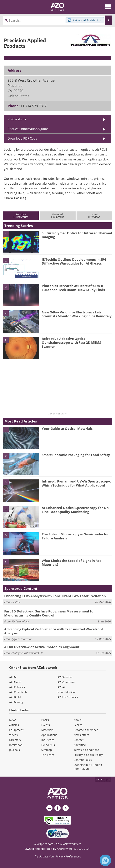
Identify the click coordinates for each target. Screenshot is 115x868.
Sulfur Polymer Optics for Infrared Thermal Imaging (77, 235)
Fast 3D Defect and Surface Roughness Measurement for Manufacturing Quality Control (50, 613)
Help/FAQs (48, 745)
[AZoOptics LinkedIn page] (49, 808)
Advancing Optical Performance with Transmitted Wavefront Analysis (54, 631)
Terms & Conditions (86, 750)
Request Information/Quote (28, 129)
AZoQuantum (66, 682)
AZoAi (61, 687)
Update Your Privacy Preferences (58, 856)
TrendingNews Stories (21, 216)
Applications (49, 735)
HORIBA (16, 602)
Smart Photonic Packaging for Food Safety (76, 455)
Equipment (16, 730)
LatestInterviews (94, 216)
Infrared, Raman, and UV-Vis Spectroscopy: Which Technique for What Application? (76, 483)
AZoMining (16, 702)
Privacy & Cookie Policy (88, 755)
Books (45, 720)
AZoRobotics (17, 687)
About (77, 720)
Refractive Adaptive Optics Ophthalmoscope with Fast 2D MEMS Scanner (71, 343)
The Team (48, 755)
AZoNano (15, 682)
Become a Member (86, 730)
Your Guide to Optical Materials (67, 429)
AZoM (13, 677)
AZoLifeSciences (68, 697)
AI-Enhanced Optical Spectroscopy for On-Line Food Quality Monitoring (76, 510)
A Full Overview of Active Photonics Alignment (42, 647)
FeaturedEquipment (57, 216)
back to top (103, 779)
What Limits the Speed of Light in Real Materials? (72, 563)
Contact (79, 740)
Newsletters (81, 735)
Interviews (16, 745)
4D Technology (20, 621)
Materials (47, 730)
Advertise (80, 745)
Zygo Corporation (22, 639)
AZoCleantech (18, 692)
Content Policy (83, 760)
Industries (48, 740)
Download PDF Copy (22, 138)
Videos (13, 735)
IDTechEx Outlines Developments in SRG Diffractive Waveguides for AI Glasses (74, 261)
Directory (15, 740)
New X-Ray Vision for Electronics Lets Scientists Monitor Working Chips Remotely (77, 314)
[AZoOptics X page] (66, 808)
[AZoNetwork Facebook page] (57, 808)
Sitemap (47, 750)
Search (78, 725)
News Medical (67, 692)
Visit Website (17, 119)
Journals (15, 750)
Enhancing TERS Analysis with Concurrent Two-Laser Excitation (55, 596)
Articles (14, 725)
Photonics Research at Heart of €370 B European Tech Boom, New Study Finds (73, 288)
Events (46, 725)
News (13, 720)
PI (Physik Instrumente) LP (27, 653)
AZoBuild (15, 697)
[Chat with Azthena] (105, 860)
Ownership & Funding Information (88, 767)
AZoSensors (65, 677)
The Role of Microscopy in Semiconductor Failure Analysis (75, 536)
